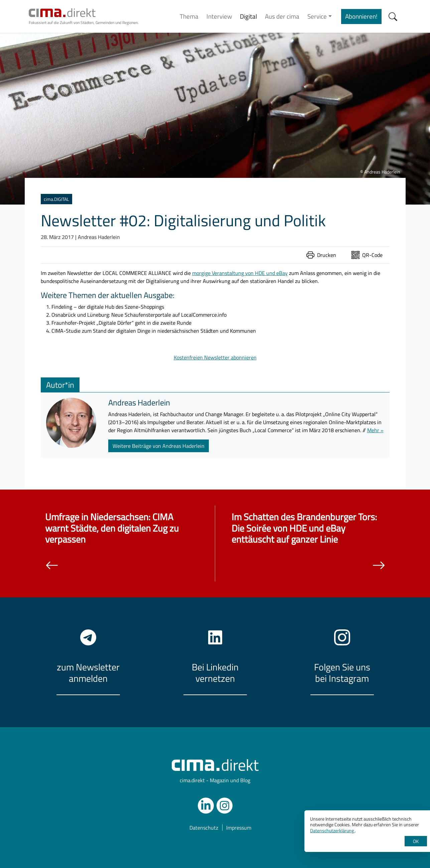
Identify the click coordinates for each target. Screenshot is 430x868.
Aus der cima (282, 16)
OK (416, 841)
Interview (219, 16)
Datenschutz (204, 827)
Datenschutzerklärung (332, 830)
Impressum (239, 827)
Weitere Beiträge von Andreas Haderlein (159, 446)
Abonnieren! (361, 16)
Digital (248, 16)
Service (317, 16)
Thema (189, 16)
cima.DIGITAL (56, 199)
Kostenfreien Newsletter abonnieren (215, 357)
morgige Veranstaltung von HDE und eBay (240, 273)
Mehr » (375, 430)
